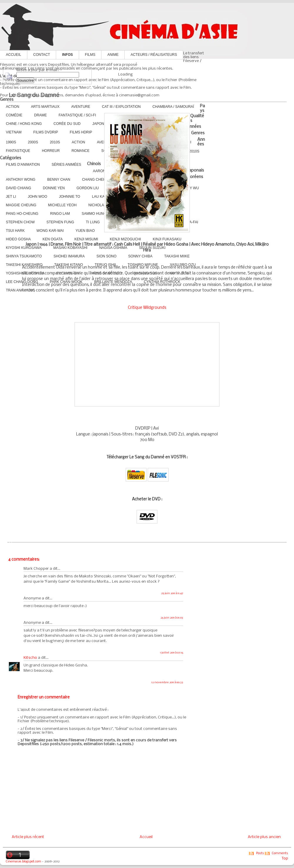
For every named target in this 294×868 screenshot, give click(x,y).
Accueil (14, 55)
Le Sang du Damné (34, 95)
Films (90, 55)
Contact (42, 55)
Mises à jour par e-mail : (38, 70)
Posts (260, 853)
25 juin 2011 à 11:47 (172, 593)
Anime (113, 55)
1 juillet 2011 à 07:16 (172, 653)
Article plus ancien (264, 837)
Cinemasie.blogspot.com (24, 862)
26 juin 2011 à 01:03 (172, 618)
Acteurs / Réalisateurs (154, 55)
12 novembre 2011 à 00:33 (167, 682)
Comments (280, 853)
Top (285, 858)
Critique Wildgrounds (147, 308)
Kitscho (30, 658)
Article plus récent (28, 837)
